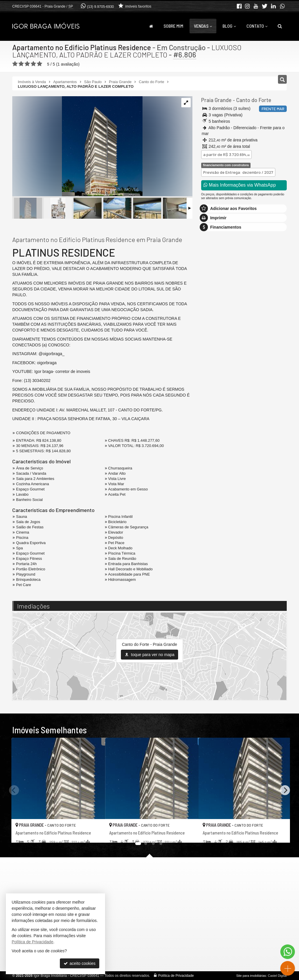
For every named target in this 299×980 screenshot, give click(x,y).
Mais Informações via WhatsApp (240, 185)
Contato (257, 26)
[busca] (280, 26)
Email (209, 405)
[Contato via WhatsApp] (288, 952)
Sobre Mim (173, 26)
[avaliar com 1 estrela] (15, 64)
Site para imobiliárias (251, 976)
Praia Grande (216, 100)
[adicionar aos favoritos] (94, 833)
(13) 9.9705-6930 (100, 7)
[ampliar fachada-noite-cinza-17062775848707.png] (77, 147)
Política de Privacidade (176, 976)
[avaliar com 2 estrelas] (21, 64)
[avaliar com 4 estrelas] (33, 64)
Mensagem (214, 353)
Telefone (212, 425)
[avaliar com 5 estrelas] (40, 64)
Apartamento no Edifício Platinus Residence (82, 47)
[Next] (285, 790)
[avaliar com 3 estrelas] (27, 64)
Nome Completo (219, 385)
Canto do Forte (252, 100)
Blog (229, 26)
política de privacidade (221, 455)
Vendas (203, 26)
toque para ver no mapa (150, 655)
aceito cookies (80, 963)
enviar (272, 446)
